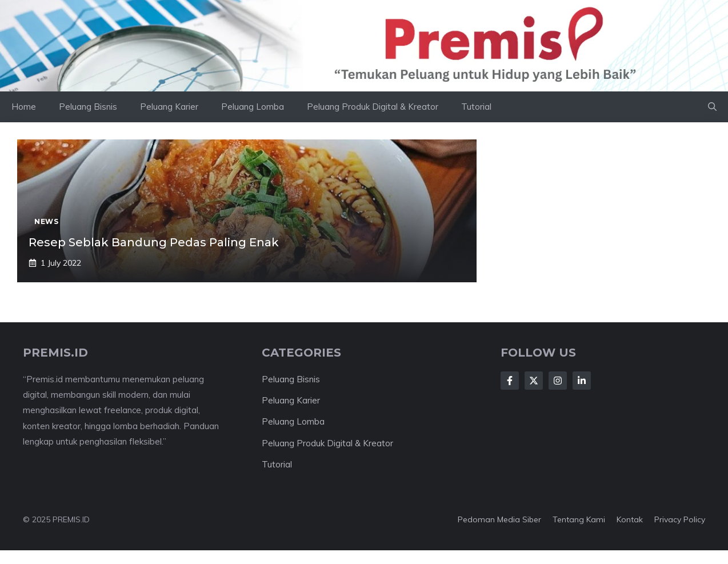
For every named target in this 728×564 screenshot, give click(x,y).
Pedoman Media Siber (499, 519)
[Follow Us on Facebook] (510, 381)
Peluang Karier (169, 107)
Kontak (630, 519)
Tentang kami (579, 519)
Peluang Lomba (253, 107)
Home (24, 107)
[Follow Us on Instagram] (558, 381)
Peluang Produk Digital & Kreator (373, 107)
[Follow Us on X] (534, 381)
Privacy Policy (680, 519)
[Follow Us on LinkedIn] (582, 381)
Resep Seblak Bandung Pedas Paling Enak (154, 242)
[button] (712, 107)
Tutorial (476, 107)
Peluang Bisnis (88, 107)
